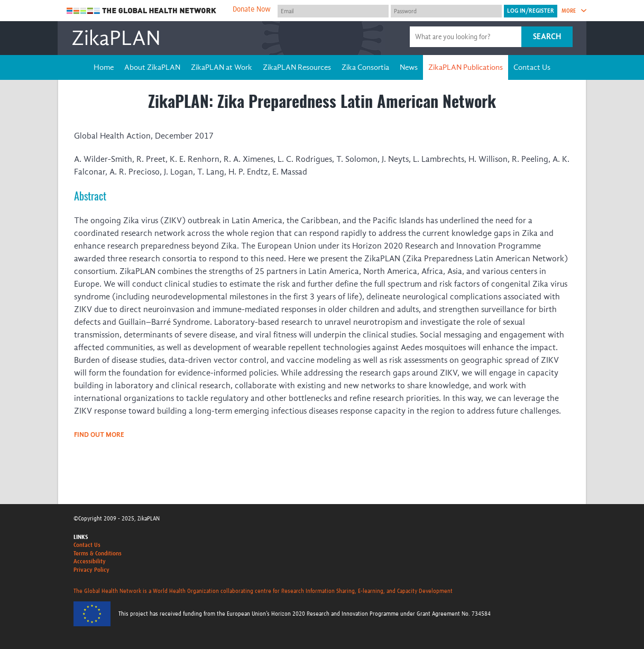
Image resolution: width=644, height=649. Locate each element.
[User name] (333, 11)
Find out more (99, 435)
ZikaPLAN (116, 38)
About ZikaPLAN (152, 67)
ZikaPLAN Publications (466, 67)
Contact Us (532, 67)
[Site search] (467, 37)
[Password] (446, 11)
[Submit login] (531, 11)
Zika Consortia (365, 67)
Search (547, 36)
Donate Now (252, 10)
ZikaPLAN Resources (297, 67)
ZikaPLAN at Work (222, 67)
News (409, 67)
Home (104, 67)
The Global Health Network (142, 11)
